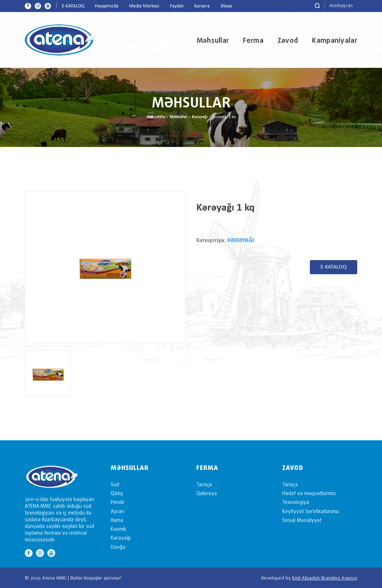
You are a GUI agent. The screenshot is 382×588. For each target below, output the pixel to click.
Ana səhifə (156, 117)
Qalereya (207, 493)
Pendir (118, 502)
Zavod (288, 40)
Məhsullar (213, 40)
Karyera (202, 6)
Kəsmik (118, 529)
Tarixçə (204, 484)
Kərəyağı (200, 117)
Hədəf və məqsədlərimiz (309, 493)
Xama (117, 520)
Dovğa (118, 547)
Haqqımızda (107, 6)
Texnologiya (296, 502)
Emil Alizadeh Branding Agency (325, 578)
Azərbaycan (341, 5)
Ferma (253, 40)
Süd (115, 484)
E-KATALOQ (73, 6)
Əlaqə (226, 6)
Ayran (117, 511)
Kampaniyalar (335, 40)
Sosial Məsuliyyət (302, 520)
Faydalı (177, 6)
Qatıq (117, 493)
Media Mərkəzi (144, 6)
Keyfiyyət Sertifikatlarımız (311, 511)
